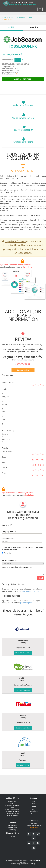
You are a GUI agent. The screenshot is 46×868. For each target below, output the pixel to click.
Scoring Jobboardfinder (12, 810)
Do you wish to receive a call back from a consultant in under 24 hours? (23, 558)
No (9, 563)
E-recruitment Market (12, 814)
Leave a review (23, 380)
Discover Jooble (23, 765)
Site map (32, 864)
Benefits (12, 803)
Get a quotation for (10, 570)
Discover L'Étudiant (23, 728)
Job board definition (12, 816)
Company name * (9, 541)
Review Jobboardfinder (34, 827)
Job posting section (27, 612)
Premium (12, 836)
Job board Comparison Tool (12, 806)
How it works (34, 812)
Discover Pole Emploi (23, 653)
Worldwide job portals (12, 812)
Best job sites (12, 801)
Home (4, 17)
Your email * (7, 535)
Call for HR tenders (12, 828)
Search (11, 17)
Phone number (8, 548)
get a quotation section (30, 601)
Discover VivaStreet (23, 690)
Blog (34, 803)
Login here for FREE (15, 251)
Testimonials (34, 824)
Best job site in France (25, 17)
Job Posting (12, 830)
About (34, 801)
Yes (4, 563)
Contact (34, 814)
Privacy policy (24, 864)
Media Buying (12, 826)
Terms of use (15, 864)
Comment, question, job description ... (17, 577)
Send (41, 588)
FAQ (34, 810)
